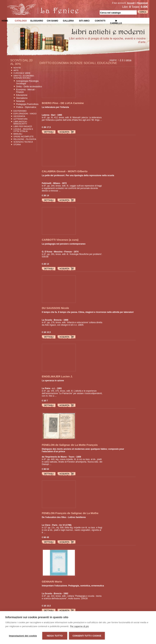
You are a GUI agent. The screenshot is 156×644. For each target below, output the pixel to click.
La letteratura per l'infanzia (55, 107)
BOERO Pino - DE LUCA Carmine (63, 103)
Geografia (19, 116)
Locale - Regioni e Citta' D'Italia (23, 130)
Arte (16, 70)
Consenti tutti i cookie (87, 636)
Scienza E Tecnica (23, 142)
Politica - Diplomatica (26, 107)
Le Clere (46, 525)
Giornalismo (22, 98)
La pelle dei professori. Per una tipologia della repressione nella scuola (78, 175)
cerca (129, 60)
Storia (17, 145)
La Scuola (47, 320)
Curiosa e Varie (22, 73)
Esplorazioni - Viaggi (25, 114)
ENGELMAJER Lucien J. (57, 376)
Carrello (116, 21)
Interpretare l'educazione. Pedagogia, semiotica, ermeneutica (73, 586)
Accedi (131, 3)
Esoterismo (20, 111)
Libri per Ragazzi (23, 126)
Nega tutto (55, 636)
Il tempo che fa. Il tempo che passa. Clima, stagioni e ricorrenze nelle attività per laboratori (88, 312)
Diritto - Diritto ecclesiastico (29, 87)
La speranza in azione (53, 381)
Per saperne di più (80, 626)
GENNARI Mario (52, 582)
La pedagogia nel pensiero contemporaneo (64, 244)
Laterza (46, 115)
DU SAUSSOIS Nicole (56, 308)
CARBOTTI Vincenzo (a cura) (60, 240)
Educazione (22, 95)
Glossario (37, 20)
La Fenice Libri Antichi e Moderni (38, 5)
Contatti (100, 20)
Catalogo (21, 20)
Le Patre (46, 388)
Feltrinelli (47, 183)
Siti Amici (84, 20)
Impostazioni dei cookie (23, 636)
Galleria (68, 20)
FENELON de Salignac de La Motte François (70, 445)
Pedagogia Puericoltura (27, 104)
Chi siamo (53, 20)
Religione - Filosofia (25, 139)
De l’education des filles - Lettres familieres (64, 517)
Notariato (21, 101)
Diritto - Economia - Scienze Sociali (24, 77)
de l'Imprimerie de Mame (54, 457)
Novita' (17, 68)
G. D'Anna (47, 252)
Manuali (18, 134)
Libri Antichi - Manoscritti (21, 123)
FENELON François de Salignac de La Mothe (70, 513)
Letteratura (21, 119)
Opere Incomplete (24, 137)
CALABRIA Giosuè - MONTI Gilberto (65, 171)
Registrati (143, 3)
